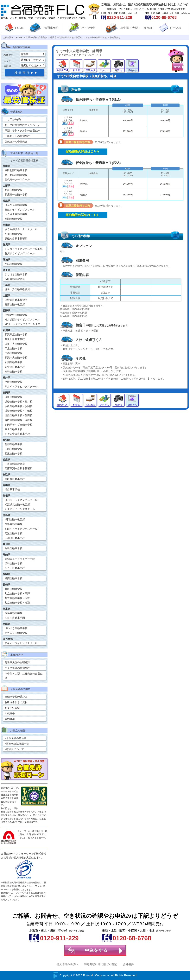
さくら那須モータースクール (21, 229)
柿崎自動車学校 (13, 372)
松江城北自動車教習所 (17, 505)
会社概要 (128, 964)
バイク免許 (89, 28)
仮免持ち (132, 70)
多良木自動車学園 (15, 618)
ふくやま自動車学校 (16, 214)
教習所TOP (62, 70)
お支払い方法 (12, 708)
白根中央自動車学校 (16, 344)
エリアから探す (13, 119)
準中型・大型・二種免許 (136, 28)
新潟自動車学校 (13, 362)
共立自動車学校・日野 (17, 594)
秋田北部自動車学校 (16, 170)
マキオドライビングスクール (21, 643)
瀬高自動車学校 (13, 578)
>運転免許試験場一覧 (17, 744)
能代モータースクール (17, 179)
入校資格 (10, 713)
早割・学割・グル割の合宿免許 (22, 131)
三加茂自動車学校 (15, 538)
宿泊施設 (90, 70)
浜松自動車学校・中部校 (19, 411)
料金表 (76, 70)
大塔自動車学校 (13, 589)
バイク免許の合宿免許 (17, 668)
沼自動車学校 (12, 489)
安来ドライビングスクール (20, 509)
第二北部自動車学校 (16, 175)
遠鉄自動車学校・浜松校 (19, 420)
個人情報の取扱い (67, 964)
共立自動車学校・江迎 (17, 603)
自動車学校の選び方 (16, 697)
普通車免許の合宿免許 (17, 662)
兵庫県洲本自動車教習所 (19, 468)
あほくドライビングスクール (21, 529)
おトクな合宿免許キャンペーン (22, 125)
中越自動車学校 (13, 353)
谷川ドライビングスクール (20, 253)
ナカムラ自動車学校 (16, 633)
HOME (19, 28)
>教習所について (14, 749)
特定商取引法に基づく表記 (100, 964)
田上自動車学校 (13, 348)
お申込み (175, 28)
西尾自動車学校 (13, 454)
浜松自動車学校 (13, 397)
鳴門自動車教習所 (15, 519)
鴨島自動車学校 (13, 524)
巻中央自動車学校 (15, 367)
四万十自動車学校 (15, 568)
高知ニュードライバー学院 (20, 559)
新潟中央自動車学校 (16, 358)
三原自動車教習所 (15, 464)
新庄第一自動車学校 (16, 195)
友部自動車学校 (13, 264)
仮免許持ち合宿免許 (16, 142)
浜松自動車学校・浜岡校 (19, 406)
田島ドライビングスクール (20, 210)
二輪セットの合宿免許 (17, 136)
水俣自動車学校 (13, 613)
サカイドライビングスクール (21, 386)
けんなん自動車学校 (16, 205)
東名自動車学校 (13, 429)
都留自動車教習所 (15, 304)
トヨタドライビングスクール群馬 (24, 249)
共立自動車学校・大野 (17, 598)
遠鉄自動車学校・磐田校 (19, 415)
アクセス (104, 70)
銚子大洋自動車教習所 (17, 289)
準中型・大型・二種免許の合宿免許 (24, 676)
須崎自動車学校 (13, 563)
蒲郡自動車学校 (13, 444)
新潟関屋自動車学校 (16, 335)
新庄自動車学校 (13, 190)
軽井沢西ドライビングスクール (22, 320)
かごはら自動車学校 (16, 274)
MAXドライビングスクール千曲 (22, 324)
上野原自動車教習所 (16, 300)
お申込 (177, 67)
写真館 (118, 70)
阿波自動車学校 (13, 533)
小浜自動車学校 (13, 382)
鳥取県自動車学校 (15, 479)
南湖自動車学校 (13, 219)
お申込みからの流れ (16, 702)
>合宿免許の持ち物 (16, 738)
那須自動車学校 (13, 234)
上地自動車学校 (13, 449)
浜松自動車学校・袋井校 (19, 402)
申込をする (96, 950)
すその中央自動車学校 (17, 434)
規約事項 (10, 719)
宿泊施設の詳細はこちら (83, 152)
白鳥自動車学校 (13, 548)
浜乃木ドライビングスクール (21, 500)
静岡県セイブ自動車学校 (19, 425)
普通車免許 (51, 28)
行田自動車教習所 (15, 279)
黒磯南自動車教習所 (16, 239)
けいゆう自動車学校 (16, 628)
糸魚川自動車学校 (15, 339)
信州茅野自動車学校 (16, 315)
